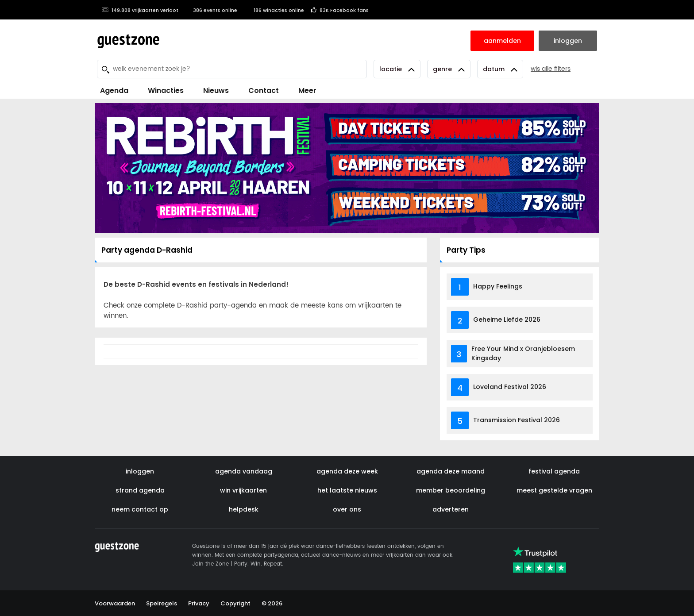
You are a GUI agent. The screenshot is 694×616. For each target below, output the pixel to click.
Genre (449, 69)
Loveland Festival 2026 (510, 387)
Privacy (199, 603)
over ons (347, 509)
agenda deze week (347, 471)
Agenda (114, 90)
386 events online (211, 10)
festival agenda (554, 471)
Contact (264, 90)
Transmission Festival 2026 (517, 420)
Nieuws (216, 90)
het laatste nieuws (347, 490)
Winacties (166, 90)
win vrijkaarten (243, 490)
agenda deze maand (451, 471)
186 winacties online (274, 10)
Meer (307, 90)
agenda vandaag (244, 471)
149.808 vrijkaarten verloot (140, 10)
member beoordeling (451, 490)
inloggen (140, 471)
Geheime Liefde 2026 (507, 320)
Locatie (397, 69)
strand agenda (140, 490)
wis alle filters (551, 69)
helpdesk (244, 509)
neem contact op (140, 509)
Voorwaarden (115, 603)
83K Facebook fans (340, 10)
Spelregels (162, 603)
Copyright (235, 603)
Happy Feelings (498, 286)
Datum (500, 69)
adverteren (451, 509)
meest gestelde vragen (554, 490)
